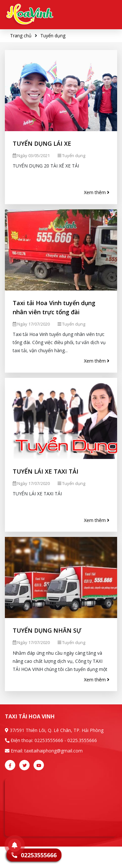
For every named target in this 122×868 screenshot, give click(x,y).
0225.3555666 (82, 740)
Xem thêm (97, 192)
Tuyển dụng (53, 36)
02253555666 (49, 740)
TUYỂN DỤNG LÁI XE (42, 143)
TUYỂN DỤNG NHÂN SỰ (47, 630)
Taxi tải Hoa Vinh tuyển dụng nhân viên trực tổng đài (54, 307)
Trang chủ (21, 36)
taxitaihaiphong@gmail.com (54, 751)
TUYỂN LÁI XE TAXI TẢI (46, 471)
